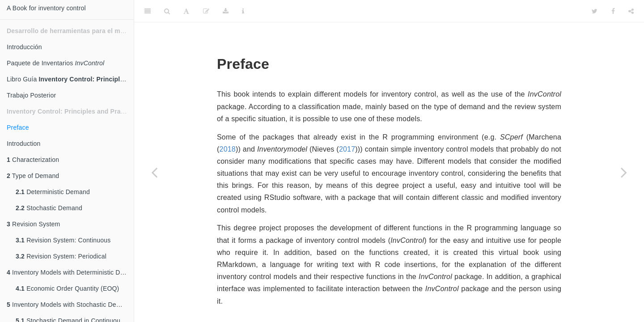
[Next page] (624, 172)
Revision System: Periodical (61, 256)
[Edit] (206, 11)
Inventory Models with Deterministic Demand (70, 272)
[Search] (167, 11)
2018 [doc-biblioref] (228, 149)
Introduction (24, 144)
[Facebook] (613, 11)
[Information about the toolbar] (243, 11)
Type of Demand (33, 176)
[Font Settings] (186, 11)
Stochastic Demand (49, 208)
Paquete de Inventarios (55, 63)
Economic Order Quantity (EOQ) (67, 288)
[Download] (226, 11)
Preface (18, 127)
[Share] (631, 11)
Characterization (33, 160)
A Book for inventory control (46, 8)
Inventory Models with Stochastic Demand (70, 305)
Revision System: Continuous (63, 240)
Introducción (24, 47)
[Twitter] (595, 11)
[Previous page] (154, 172)
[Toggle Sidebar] (148, 11)
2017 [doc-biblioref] (347, 149)
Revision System (33, 224)
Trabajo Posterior (31, 95)
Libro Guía (70, 79)
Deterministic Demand (53, 192)
